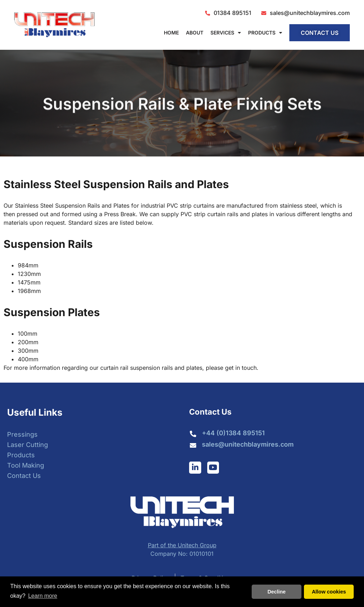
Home (171, 33)
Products (265, 33)
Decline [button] (276, 592)
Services (226, 33)
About (195, 33)
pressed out (33, 214)
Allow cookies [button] (329, 592)
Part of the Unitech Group (182, 545)
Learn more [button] (43, 596)
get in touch (241, 368)
